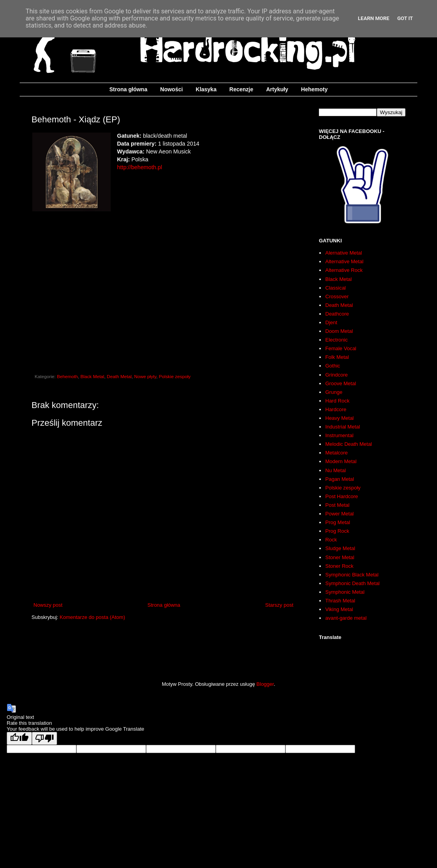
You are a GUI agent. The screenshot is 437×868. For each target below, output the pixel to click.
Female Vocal (341, 348)
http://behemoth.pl (139, 167)
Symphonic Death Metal (352, 583)
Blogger (265, 684)
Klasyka (206, 89)
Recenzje (242, 89)
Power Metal (339, 514)
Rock (331, 540)
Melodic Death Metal (349, 444)
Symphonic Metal (345, 592)
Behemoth (68, 376)
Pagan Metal (340, 479)
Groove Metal (341, 383)
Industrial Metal (343, 427)
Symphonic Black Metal (352, 575)
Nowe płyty (145, 376)
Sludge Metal (340, 548)
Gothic (333, 366)
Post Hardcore (342, 496)
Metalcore (336, 453)
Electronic (336, 340)
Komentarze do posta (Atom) (93, 617)
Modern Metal (341, 461)
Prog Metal (338, 522)
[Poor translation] (44, 738)
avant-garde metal (346, 618)
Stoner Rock (339, 566)
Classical (335, 288)
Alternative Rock (344, 270)
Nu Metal (335, 470)
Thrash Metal (340, 601)
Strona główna (128, 89)
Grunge (334, 392)
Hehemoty (315, 89)
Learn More (374, 18)
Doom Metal (339, 331)
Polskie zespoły (175, 376)
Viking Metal (339, 609)
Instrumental (339, 435)
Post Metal (337, 505)
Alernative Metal (343, 253)
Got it (405, 18)
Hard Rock (337, 401)
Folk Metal (337, 357)
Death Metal (119, 376)
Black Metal (92, 376)
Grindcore (336, 375)
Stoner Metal (340, 557)
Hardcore (336, 409)
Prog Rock (337, 531)
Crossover (337, 296)
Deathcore (337, 314)
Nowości (172, 89)
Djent (331, 322)
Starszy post (279, 605)
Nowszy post (48, 605)
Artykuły (277, 89)
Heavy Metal (339, 418)
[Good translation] (19, 738)
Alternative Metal (344, 261)
